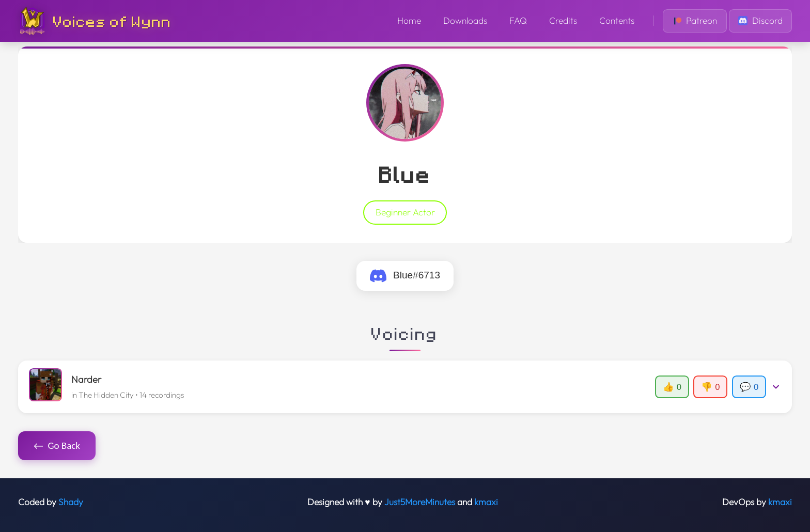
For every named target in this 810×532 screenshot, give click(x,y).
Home (409, 21)
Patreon (695, 21)
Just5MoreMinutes (420, 502)
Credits (563, 21)
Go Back (57, 446)
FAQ (518, 21)
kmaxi (486, 502)
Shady (71, 502)
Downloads (465, 21)
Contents (617, 21)
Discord (760, 21)
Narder (86, 379)
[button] (405, 387)
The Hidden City (106, 395)
